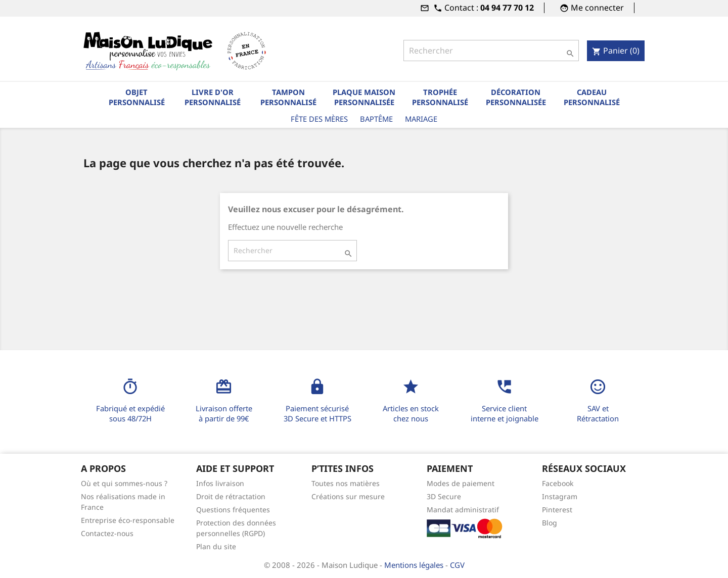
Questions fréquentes (233, 510)
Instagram (560, 496)
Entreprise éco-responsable (128, 520)
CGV (457, 565)
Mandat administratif (463, 510)
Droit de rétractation (231, 496)
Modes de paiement (461, 483)
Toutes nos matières (346, 483)
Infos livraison (220, 483)
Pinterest (557, 510)
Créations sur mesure (348, 496)
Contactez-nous (107, 533)
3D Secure (444, 496)
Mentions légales (415, 565)
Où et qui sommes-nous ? (124, 483)
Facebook (558, 483)
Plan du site (216, 546)
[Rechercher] (491, 51)
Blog (550, 523)
